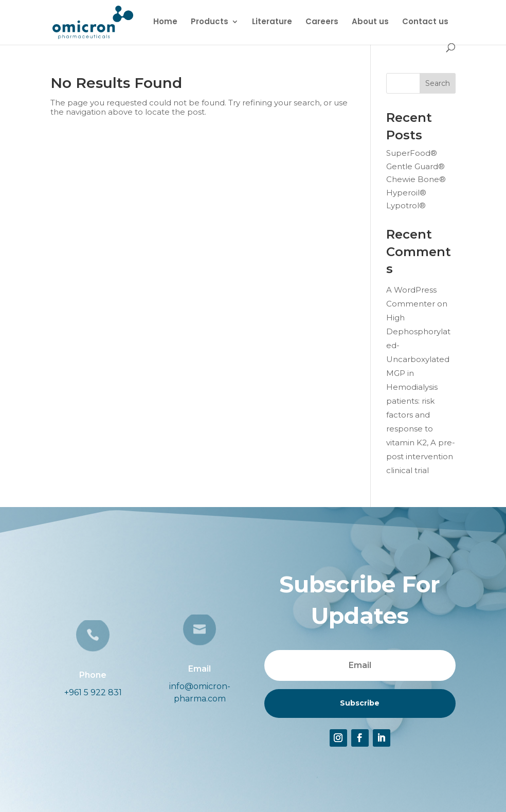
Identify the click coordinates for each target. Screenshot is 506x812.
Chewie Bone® (416, 179)
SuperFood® (412, 153)
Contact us (425, 22)
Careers (322, 22)
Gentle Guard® (415, 166)
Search (438, 83)
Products (210, 22)
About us (370, 22)
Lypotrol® (406, 205)
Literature (272, 22)
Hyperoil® (406, 193)
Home (165, 22)
